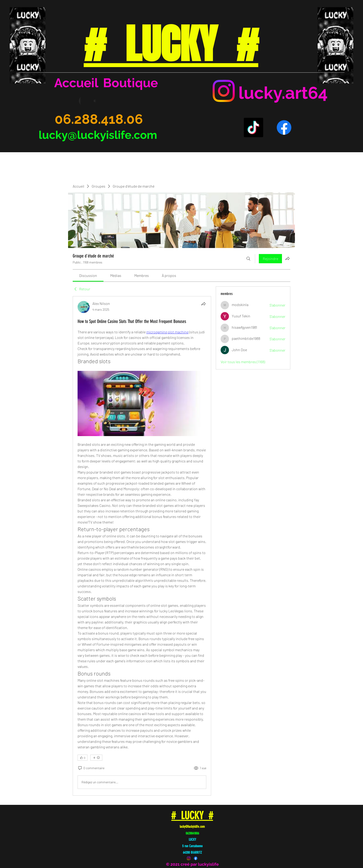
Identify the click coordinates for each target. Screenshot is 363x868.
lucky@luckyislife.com (98, 135)
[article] (142, 546)
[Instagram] (224, 91)
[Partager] (203, 304)
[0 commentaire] (91, 768)
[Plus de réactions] (96, 758)
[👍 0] (83, 758)
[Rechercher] (248, 259)
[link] (88, 275)
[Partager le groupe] (288, 258)
